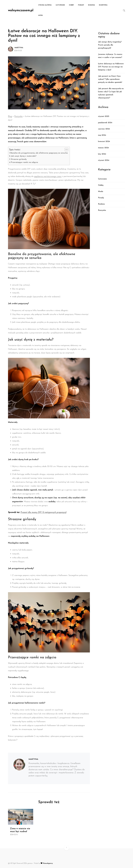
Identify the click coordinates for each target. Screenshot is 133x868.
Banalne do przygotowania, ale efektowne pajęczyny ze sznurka (39, 153)
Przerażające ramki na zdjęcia (24, 162)
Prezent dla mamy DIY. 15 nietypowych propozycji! (43, 512)
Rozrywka (103, 5)
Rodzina (92, 5)
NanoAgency (48, 863)
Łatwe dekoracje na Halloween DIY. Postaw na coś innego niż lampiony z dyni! (111, 67)
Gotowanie (60, 5)
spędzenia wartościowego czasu (48, 176)
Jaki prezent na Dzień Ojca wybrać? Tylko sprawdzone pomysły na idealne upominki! (110, 79)
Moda (41, 15)
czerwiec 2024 (104, 129)
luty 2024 (102, 154)
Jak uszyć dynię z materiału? (24, 156)
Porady (81, 5)
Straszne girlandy (19, 159)
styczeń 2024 (104, 160)
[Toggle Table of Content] (65, 149)
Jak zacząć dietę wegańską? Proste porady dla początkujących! (110, 45)
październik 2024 (105, 123)
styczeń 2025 (104, 116)
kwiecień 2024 (104, 142)
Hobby (71, 5)
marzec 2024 (103, 148)
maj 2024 (102, 135)
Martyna (19, 48)
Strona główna (45, 5)
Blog (10, 116)
